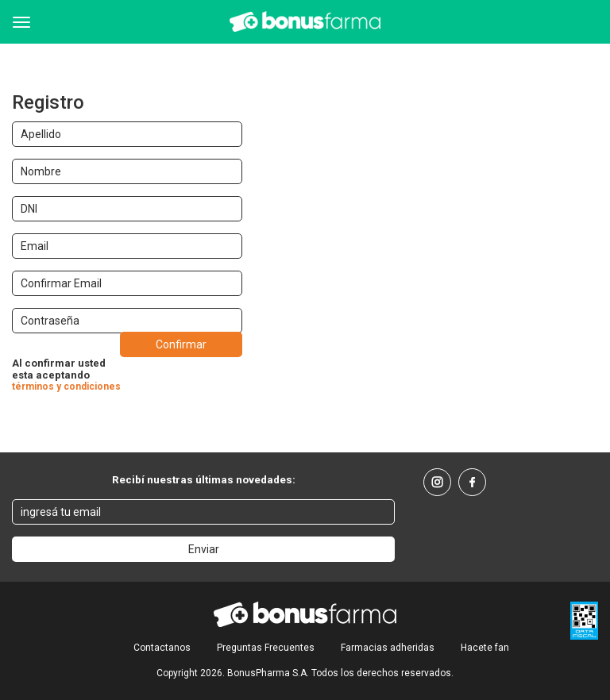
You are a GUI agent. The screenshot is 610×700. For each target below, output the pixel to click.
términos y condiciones (66, 387)
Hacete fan (485, 648)
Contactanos (162, 648)
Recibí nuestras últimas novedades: (204, 479)
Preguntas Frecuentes (266, 648)
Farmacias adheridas (388, 648)
